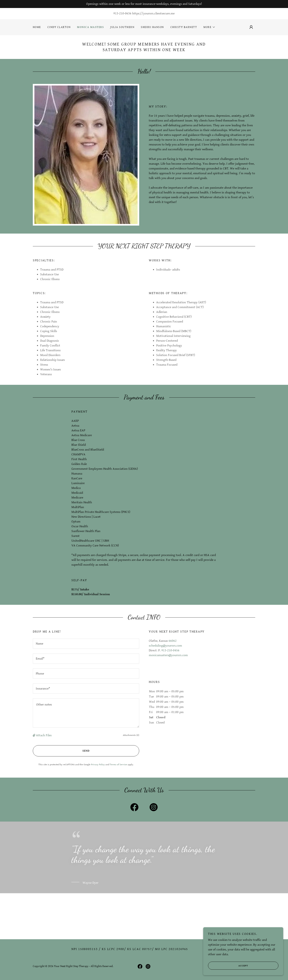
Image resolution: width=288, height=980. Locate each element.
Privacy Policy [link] (98, 765)
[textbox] (86, 644)
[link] (134, 808)
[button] (209, 27)
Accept (228, 971)
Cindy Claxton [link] (59, 27)
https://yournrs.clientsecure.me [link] (153, 13)
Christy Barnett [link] (184, 27)
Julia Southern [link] (122, 27)
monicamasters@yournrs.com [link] (168, 655)
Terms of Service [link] (118, 765)
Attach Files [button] (44, 735)
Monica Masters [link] (90, 27)
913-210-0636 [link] (122, 13)
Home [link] (37, 27)
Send (61, 751)
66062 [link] (173, 641)
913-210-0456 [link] (170, 650)
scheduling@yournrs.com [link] (165, 646)
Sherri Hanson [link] (152, 27)
